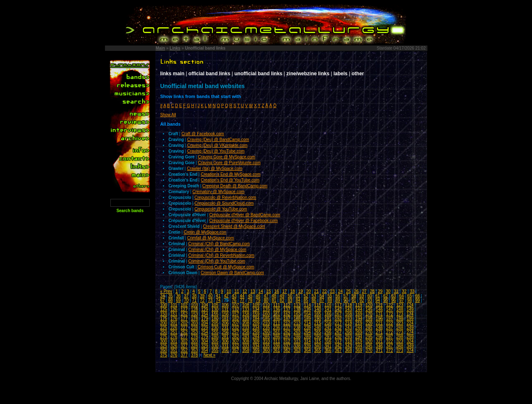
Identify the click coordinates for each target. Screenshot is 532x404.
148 (400, 310)
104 (205, 305)
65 (409, 296)
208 (246, 323)
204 (205, 323)
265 (318, 332)
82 (282, 300)
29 (380, 291)
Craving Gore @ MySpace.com (227, 157)
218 (349, 323)
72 (202, 300)
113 (297, 305)
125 (163, 310)
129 (205, 310)
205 (215, 323)
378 (194, 355)
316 (328, 341)
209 (256, 323)
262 (287, 332)
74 (218, 300)
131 (225, 310)
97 (402, 300)
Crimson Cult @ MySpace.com (226, 267)
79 (258, 300)
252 (184, 332)
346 (379, 346)
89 (338, 300)
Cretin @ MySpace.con (205, 232)
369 (359, 350)
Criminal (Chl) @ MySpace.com (217, 250)
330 (215, 346)
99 (417, 300)
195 (369, 319)
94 (378, 300)
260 (266, 332)
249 (410, 328)
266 (328, 332)
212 (287, 323)
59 (361, 296)
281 (225, 337)
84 (298, 300)
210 (266, 323)
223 (400, 323)
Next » (209, 355)
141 (328, 310)
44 (242, 296)
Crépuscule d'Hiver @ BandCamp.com (245, 215)
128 (194, 310)
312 (287, 341)
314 (307, 341)
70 (186, 300)
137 (287, 310)
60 (370, 296)
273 (400, 332)
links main (172, 74)
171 (379, 314)
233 (246, 328)
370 (369, 350)
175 (163, 319)
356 (225, 350)
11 (237, 291)
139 (307, 310)
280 (215, 337)
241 (328, 328)
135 (266, 310)
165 (318, 314)
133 (246, 310)
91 (354, 300)
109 (256, 305)
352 (184, 350)
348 (400, 346)
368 (349, 350)
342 (338, 346)
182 (235, 319)
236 (277, 328)
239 (307, 328)
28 (372, 291)
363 (297, 350)
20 (309, 291)
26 (356, 291)
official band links (209, 74)
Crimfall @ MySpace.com (211, 238)
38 (194, 296)
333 (246, 346)
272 (390, 332)
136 (277, 310)
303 (194, 341)
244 (359, 328)
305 (215, 341)
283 (246, 337)
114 (307, 305)
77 (242, 300)
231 (225, 328)
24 (340, 291)
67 (162, 300)
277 (184, 337)
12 (245, 291)
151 (174, 314)
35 (171, 296)
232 (235, 328)
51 (298, 296)
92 (361, 300)
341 (328, 346)
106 (225, 305)
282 (235, 337)
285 (266, 337)
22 (324, 291)
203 (194, 323)
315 (318, 341)
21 (316, 291)
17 (285, 291)
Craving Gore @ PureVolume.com (229, 163)
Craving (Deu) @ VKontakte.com (217, 145)
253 (194, 332)
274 (410, 332)
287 (287, 337)
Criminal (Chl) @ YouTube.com (217, 261)
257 (235, 332)
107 (235, 305)
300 (163, 341)
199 (410, 319)
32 (404, 291)
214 (307, 323)
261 (277, 332)
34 (162, 296)
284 (256, 337)
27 (364, 291)
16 (277, 291)
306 (225, 341)
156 (225, 314)
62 (385, 296)
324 (410, 341)
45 (250, 296)
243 (349, 328)
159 (256, 314)
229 (205, 328)
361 (277, 350)
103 (194, 305)
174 (410, 314)
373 (400, 350)
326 (174, 346)
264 (307, 332)
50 (290, 296)
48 (274, 296)
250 (163, 332)
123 (400, 305)
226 (174, 328)
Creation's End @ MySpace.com (231, 174)
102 (184, 305)
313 (297, 341)
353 (194, 350)
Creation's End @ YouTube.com (230, 180)
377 (184, 355)
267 (338, 332)
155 (215, 314)
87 (322, 300)
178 (194, 319)
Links (175, 48)
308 (246, 341)
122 (390, 305)
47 (266, 296)
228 (194, 328)
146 (379, 310)
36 (178, 296)
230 (215, 328)
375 (163, 355)
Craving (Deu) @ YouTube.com (216, 151)
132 (235, 310)
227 (184, 328)
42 (226, 296)
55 (330, 296)
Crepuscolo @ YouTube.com (221, 209)
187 (287, 319)
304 (205, 341)
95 (385, 300)
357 (235, 350)
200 (163, 323)
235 (266, 328)
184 (256, 319)
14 (261, 291)
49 (282, 296)
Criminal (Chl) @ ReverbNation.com (222, 255)
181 (225, 319)
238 (297, 328)
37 (186, 296)
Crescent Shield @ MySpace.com (234, 226)
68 (171, 300)
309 (256, 341)
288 (297, 337)
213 (297, 323)
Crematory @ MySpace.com (219, 192)
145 (369, 310)
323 (400, 341)
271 (379, 332)
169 (359, 314)
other (358, 74)
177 (184, 319)
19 (300, 291)
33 (412, 291)
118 (349, 305)
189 (307, 319)
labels (341, 74)
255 (215, 332)
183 (246, 319)
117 (338, 305)
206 (225, 323)
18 (292, 291)
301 (174, 341)
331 (225, 346)
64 (402, 296)
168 (349, 314)
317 (338, 341)
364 (307, 350)
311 (277, 341)
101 (174, 305)
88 (330, 300)
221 (379, 323)
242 (338, 328)
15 (268, 291)
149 (410, 310)
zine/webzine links (308, 74)
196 (379, 319)
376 (174, 355)
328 (194, 346)
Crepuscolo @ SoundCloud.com (224, 203)
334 (256, 346)
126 (174, 310)
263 (297, 332)
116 (328, 305)
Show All (168, 115)
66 (417, 296)
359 (256, 350)
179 (205, 319)
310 (266, 341)
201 (174, 323)
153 (194, 314)
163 (297, 314)
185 (266, 319)
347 (390, 346)
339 (307, 346)
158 (246, 314)
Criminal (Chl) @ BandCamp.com (219, 244)
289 (307, 337)
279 (205, 337)
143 (349, 310)
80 (266, 300)
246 (379, 328)
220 (369, 323)
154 (205, 314)
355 (215, 350)
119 (359, 305)
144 (359, 310)
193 (349, 319)
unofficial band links (258, 74)
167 (338, 314)
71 (194, 300)
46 (258, 296)
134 (256, 310)
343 (349, 346)
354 (205, 350)
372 (390, 350)
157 (235, 314)
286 (277, 337)
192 (338, 319)
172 (390, 314)
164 (307, 314)
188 (297, 319)
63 (394, 296)
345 (369, 346)
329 (205, 346)
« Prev (166, 291)
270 (369, 332)
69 (178, 300)
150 (163, 314)
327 (184, 346)
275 (163, 337)
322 (390, 341)
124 (410, 305)
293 (349, 337)
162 (287, 314)
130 (215, 310)
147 (390, 310)
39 (202, 296)
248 (400, 328)
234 (256, 328)
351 (174, 350)
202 (184, 323)
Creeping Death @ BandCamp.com (235, 186)
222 (390, 323)
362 (287, 350)
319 (359, 341)
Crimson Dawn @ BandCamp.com (233, 273)
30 (388, 291)
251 (174, 332)
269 (359, 332)
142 (338, 310)
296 (379, 337)
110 (266, 305)
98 (409, 300)
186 (277, 319)
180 (215, 319)
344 (359, 346)
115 (318, 305)
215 (318, 323)
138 (297, 310)
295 (369, 337)
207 (235, 323)
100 (163, 305)
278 (194, 337)
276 (174, 337)
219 (359, 323)
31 (396, 291)
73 (210, 300)
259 (256, 332)
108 (246, 305)
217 (338, 323)
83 (290, 300)
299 (410, 337)
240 (318, 328)
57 (346, 296)
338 (297, 346)
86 (314, 300)
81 (274, 300)
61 (378, 296)
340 (318, 346)
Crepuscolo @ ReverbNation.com (225, 197)
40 (210, 296)
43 (234, 296)
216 (328, 323)
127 (184, 310)
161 (277, 314)
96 (394, 300)
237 (287, 328)
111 (277, 305)
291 (328, 337)
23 (333, 291)
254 (205, 332)
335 (266, 346)
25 (348, 291)
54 (322, 296)
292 (338, 337)
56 (338, 296)
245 (369, 328)
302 (184, 341)
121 (379, 305)
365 (318, 350)
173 (400, 314)
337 (287, 346)
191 (328, 319)
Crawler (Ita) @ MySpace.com (215, 169)
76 (234, 300)
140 (318, 310)
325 (163, 346)
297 (390, 337)
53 (314, 296)
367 (338, 350)
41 (218, 296)
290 (318, 337)
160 (266, 314)
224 (410, 323)
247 (390, 328)
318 (349, 341)
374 (410, 350)
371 (379, 350)
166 (328, 314)
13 (253, 291)
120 (369, 305)
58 (354, 296)
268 (349, 332)
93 (370, 300)
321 (379, 341)
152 (184, 314)
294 (359, 337)
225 (163, 328)
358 (246, 350)
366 (328, 350)
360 (266, 350)
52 (306, 296)
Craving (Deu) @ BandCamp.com (218, 140)
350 (163, 350)
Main (160, 48)
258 (246, 332)
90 (346, 300)
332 (235, 346)
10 (229, 291)
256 (225, 332)
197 (390, 319)
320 (369, 341)
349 (410, 346)
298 (400, 337)
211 (277, 323)
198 (400, 319)
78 (250, 300)
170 (369, 314)
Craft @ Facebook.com (203, 134)
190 (318, 319)
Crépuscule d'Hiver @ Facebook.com (243, 221)
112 (287, 305)
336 (277, 346)
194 (359, 319)
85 (306, 300)
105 (215, 305)
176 (174, 319)
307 (235, 341)
